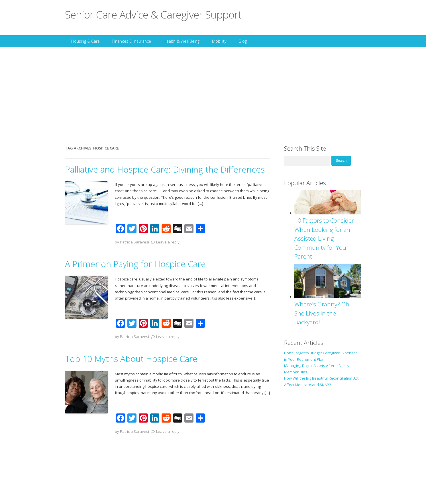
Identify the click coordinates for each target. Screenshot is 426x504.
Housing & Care (85, 41)
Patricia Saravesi (134, 242)
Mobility (219, 41)
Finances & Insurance (132, 41)
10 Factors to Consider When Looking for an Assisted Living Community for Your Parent (324, 238)
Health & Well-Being (182, 41)
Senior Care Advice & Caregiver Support (153, 14)
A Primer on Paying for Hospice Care (135, 264)
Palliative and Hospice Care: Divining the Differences (165, 169)
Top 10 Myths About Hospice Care (131, 359)
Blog (243, 41)
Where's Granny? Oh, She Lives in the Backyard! (323, 313)
